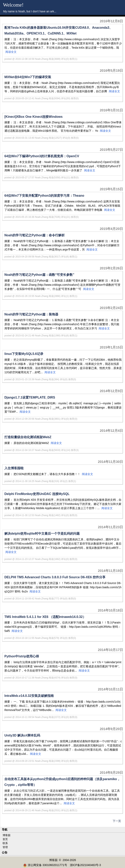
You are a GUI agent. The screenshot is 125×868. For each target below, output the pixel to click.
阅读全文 (11, 52)
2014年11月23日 (110, 527)
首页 (5, 839)
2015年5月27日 (111, 150)
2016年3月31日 (111, 110)
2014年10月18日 (110, 610)
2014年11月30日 (110, 462)
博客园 (6, 835)
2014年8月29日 (111, 773)
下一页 (117, 821)
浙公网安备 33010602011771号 (45, 865)
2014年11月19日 (110, 571)
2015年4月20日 (111, 229)
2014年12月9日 (111, 391)
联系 (5, 843)
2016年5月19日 (111, 71)
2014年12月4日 (111, 431)
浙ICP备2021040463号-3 (85, 865)
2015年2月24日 (111, 308)
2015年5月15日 (111, 189)
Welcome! (13, 5)
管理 (5, 847)
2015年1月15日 (111, 347)
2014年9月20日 (111, 729)
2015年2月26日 (111, 268)
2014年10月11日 (110, 689)
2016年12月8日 (111, 21)
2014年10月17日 (110, 650)
